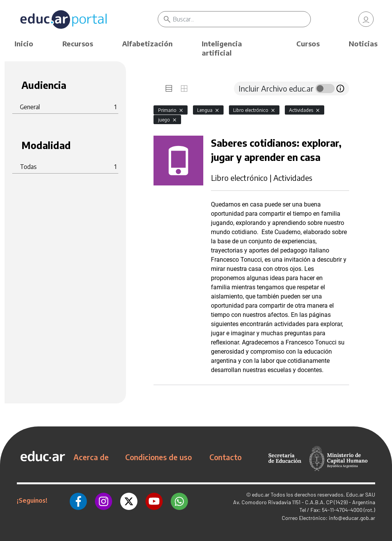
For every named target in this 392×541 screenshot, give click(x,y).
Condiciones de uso (158, 457)
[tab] (169, 89)
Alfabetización (147, 43)
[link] (366, 19)
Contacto (225, 457)
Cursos (308, 43)
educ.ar (261, 494)
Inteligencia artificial (222, 48)
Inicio (24, 43)
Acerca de (91, 457)
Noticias (363, 43)
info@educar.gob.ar (352, 518)
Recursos (78, 43)
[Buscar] (242, 19)
